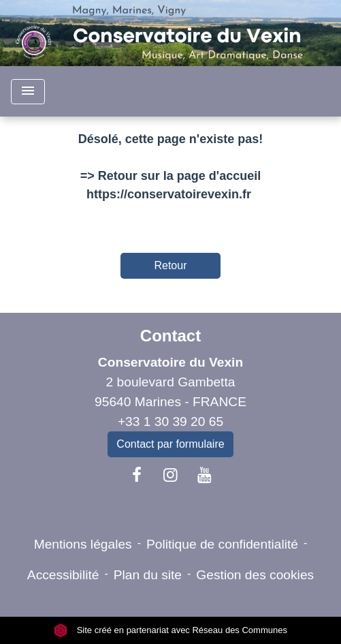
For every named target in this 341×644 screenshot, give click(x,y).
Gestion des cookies (255, 575)
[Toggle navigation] (28, 92)
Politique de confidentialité (222, 544)
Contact (170, 336)
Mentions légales (83, 544)
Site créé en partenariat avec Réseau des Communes (170, 630)
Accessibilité (63, 575)
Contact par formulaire (170, 444)
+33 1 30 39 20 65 (170, 421)
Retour (170, 265)
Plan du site (148, 575)
